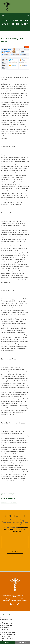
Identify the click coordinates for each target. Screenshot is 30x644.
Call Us (7, 643)
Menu (3, 15)
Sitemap (23, 599)
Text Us (22, 643)
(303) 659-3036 (15, 531)
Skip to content (5, 615)
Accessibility (6, 601)
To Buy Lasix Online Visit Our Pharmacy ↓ (15, 24)
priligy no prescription (8, 494)
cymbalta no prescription (9, 503)
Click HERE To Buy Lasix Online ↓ (12, 40)
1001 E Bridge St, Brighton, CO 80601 (19, 596)
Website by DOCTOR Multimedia (19, 601)
